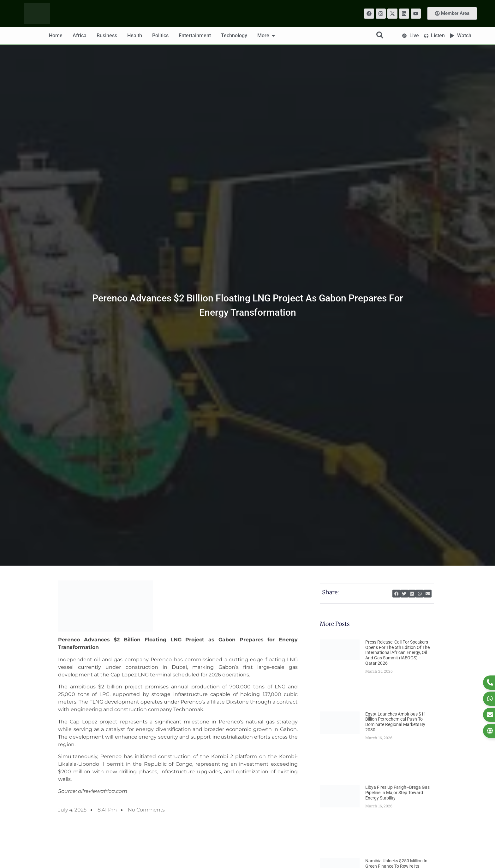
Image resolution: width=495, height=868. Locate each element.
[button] (396, 594)
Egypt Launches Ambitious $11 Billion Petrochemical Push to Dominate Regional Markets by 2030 (396, 722)
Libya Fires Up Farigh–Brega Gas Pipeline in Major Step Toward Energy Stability (397, 793)
